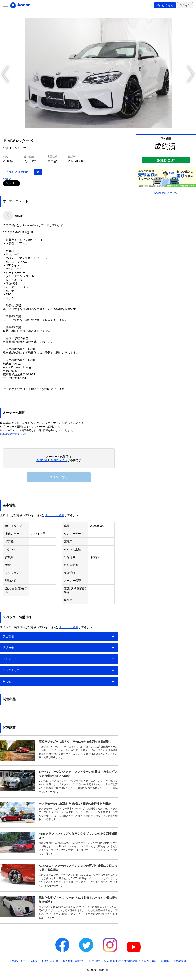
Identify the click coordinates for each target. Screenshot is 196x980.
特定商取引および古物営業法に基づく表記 (131, 961)
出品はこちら (165, 5)
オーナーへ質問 (55, 515)
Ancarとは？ (17, 961)
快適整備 (8, 648)
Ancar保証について (166, 193)
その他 (7, 681)
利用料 (165, 961)
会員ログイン (59, 460)
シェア (7, 179)
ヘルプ (33, 961)
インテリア (10, 659)
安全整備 (8, 636)
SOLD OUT (166, 161)
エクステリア (11, 670)
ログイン (185, 5)
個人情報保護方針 (74, 961)
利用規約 (94, 961)
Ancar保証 (180, 961)
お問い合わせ (50, 961)
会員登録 (42, 460)
